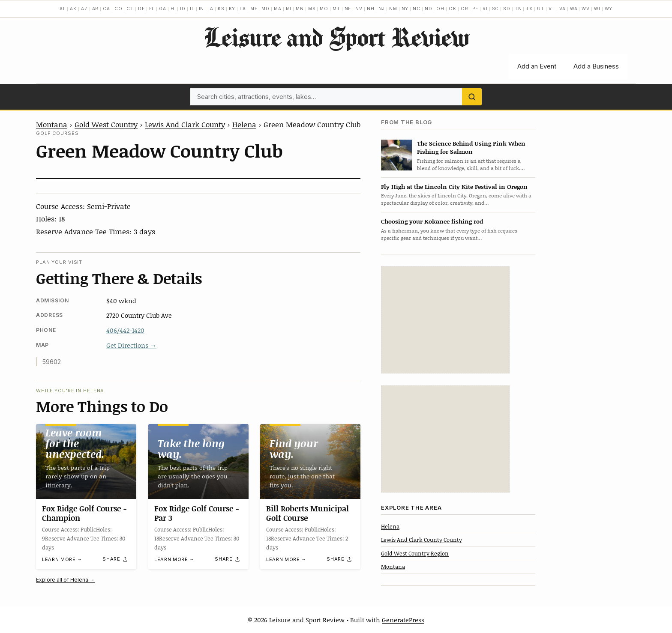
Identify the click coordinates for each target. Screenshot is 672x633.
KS (221, 9)
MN (300, 9)
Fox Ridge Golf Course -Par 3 (197, 514)
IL (192, 9)
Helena (244, 124)
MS (312, 9)
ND (429, 9)
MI (289, 9)
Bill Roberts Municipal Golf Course (307, 514)
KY (232, 9)
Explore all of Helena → (65, 580)
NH (371, 9)
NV (359, 9)
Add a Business (596, 66)
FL (152, 9)
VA (562, 9)
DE (141, 9)
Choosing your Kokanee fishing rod (432, 221)
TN (518, 9)
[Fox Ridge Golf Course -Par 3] (198, 461)
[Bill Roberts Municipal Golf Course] (310, 461)
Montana (52, 124)
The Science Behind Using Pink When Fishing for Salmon (471, 147)
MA (278, 9)
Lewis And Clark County (185, 124)
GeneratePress (403, 620)
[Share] (115, 559)
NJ (382, 9)
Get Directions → (131, 345)
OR (465, 9)
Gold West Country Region (415, 553)
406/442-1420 (125, 330)
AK (73, 9)
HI (173, 9)
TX (529, 9)
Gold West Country (106, 124)
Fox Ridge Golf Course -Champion (84, 513)
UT (541, 9)
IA (211, 9)
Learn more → (62, 560)
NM (393, 9)
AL (63, 9)
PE (475, 9)
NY (405, 9)
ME (254, 9)
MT (336, 9)
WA (574, 9)
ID (183, 9)
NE (348, 9)
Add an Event (537, 66)
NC (417, 9)
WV (586, 9)
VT (552, 9)
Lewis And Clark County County (421, 540)
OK (453, 9)
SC (496, 9)
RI (485, 9)
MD (265, 9)
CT (130, 9)
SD (507, 9)
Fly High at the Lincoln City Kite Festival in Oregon (454, 187)
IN (202, 9)
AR (96, 9)
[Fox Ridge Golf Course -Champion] (86, 461)
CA (106, 9)
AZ (84, 9)
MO (324, 9)
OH (440, 9)
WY (609, 9)
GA (163, 9)
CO (118, 9)
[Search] (472, 97)
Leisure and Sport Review (336, 37)
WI (597, 9)
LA (243, 9)
